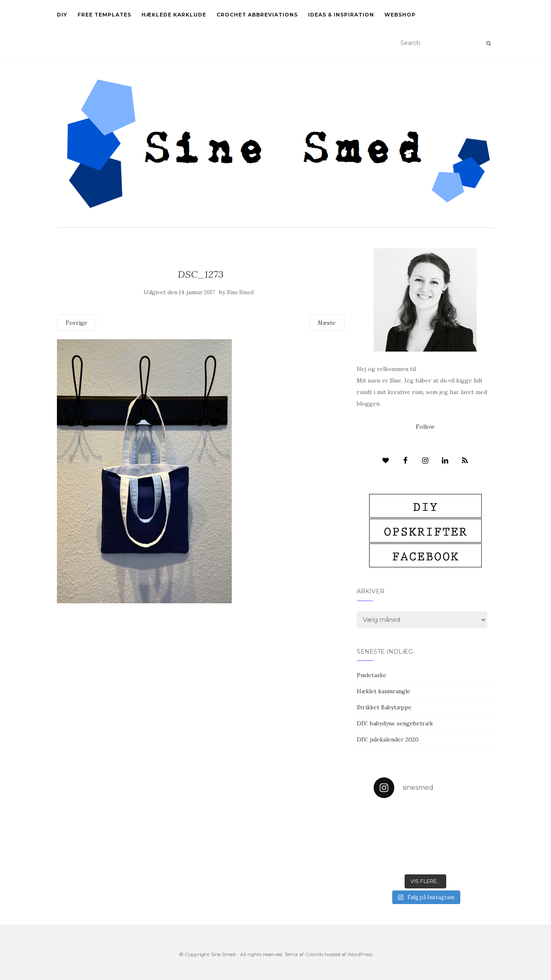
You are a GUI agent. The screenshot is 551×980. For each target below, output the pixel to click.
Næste (327, 323)
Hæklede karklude (174, 15)
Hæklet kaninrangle (384, 691)
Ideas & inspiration (341, 15)
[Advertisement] (201, 663)
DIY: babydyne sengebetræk (395, 723)
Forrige (77, 323)
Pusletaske (372, 675)
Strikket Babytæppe (384, 707)
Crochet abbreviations (257, 15)
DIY (62, 15)
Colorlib (314, 954)
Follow (425, 427)
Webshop (400, 15)
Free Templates (104, 15)
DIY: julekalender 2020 (388, 739)
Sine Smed (240, 292)
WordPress (360, 954)
